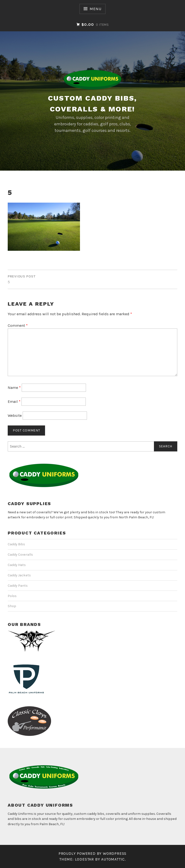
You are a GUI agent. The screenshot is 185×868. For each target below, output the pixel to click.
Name (14, 388)
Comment (18, 325)
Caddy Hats (17, 565)
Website (15, 415)
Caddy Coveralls (20, 555)
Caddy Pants (18, 586)
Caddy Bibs (16, 544)
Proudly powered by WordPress (92, 853)
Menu (95, 9)
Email (14, 402)
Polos (12, 596)
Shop (12, 606)
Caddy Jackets (19, 575)
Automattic (113, 859)
